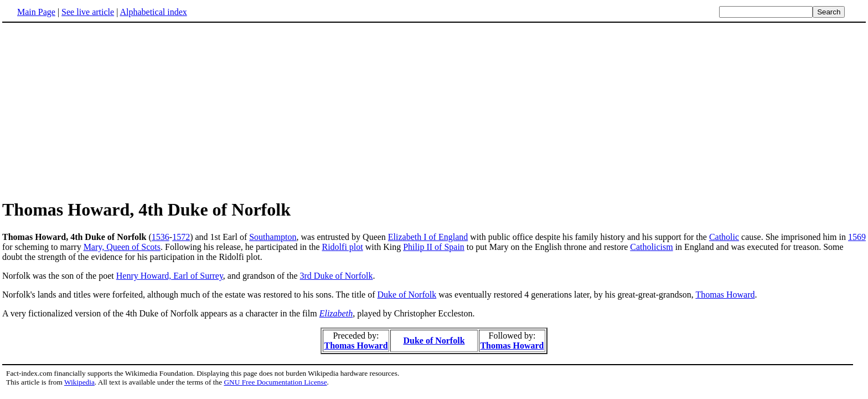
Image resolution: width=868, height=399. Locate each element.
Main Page (36, 12)
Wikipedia (79, 382)
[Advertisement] (95, 110)
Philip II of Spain (434, 247)
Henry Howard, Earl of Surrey (170, 276)
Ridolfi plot (342, 247)
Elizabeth (336, 313)
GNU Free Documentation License (275, 382)
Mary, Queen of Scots (122, 247)
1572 (181, 237)
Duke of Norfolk (407, 295)
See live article (88, 12)
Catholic (724, 237)
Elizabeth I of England (428, 237)
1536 (161, 237)
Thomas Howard (725, 295)
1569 (857, 237)
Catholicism (651, 247)
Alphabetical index (153, 12)
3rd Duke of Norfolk (337, 276)
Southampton (273, 237)
